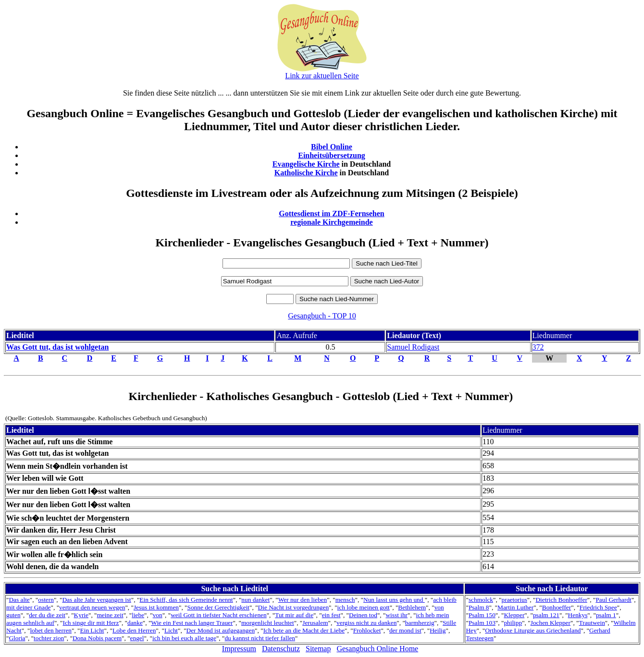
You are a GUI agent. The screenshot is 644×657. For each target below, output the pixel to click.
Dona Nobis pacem (97, 638)
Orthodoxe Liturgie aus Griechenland (533, 630)
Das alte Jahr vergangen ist (96, 600)
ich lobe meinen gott (364, 607)
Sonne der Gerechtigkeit (219, 607)
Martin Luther (515, 607)
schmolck (481, 600)
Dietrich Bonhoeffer (561, 600)
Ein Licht (92, 630)
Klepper (514, 615)
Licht (171, 630)
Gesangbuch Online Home (377, 649)
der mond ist (405, 630)
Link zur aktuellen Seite (322, 76)
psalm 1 (606, 615)
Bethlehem (412, 607)
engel (137, 638)
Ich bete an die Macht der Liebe (304, 630)
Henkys (578, 615)
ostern (46, 600)
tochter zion (49, 638)
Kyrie (81, 615)
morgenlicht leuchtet (268, 623)
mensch (345, 600)
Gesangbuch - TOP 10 (322, 316)
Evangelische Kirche (306, 164)
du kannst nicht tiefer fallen (260, 638)
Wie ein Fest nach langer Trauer (192, 623)
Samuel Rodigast (413, 347)
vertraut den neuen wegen (92, 607)
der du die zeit (47, 615)
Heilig (438, 630)
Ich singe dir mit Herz (91, 623)
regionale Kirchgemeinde (331, 222)
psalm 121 (546, 615)
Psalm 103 (482, 623)
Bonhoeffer (557, 607)
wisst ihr (396, 615)
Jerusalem (315, 623)
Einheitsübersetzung (332, 155)
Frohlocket (367, 630)
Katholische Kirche (306, 173)
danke (135, 623)
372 (538, 347)
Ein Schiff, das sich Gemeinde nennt (186, 600)
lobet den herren (51, 630)
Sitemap (318, 649)
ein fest (331, 615)
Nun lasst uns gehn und (394, 600)
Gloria (17, 638)
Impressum (239, 649)
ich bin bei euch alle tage (184, 638)
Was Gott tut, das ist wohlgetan (57, 347)
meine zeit (110, 615)
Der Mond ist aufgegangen (221, 630)
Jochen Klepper (551, 623)
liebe (138, 615)
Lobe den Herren (134, 630)
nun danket (255, 600)
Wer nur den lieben (303, 600)
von (158, 615)
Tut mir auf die (294, 615)
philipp (513, 623)
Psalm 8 (479, 607)
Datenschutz (281, 649)
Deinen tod (363, 615)
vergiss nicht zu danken (366, 623)
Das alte (19, 600)
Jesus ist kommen (156, 607)
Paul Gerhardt (613, 600)
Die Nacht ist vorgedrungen (293, 607)
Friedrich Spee (598, 607)
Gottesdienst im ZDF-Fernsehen (332, 213)
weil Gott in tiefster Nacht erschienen (218, 615)
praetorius (514, 600)
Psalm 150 (482, 615)
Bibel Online (332, 147)
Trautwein (592, 623)
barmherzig (420, 623)
